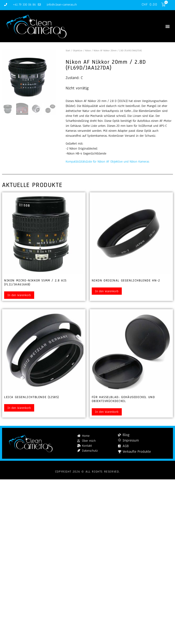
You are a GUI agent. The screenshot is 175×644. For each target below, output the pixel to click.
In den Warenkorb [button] (19, 295)
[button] (167, 26)
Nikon (88, 50)
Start (68, 50)
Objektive (78, 50)
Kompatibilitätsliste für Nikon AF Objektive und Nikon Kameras (107, 162)
